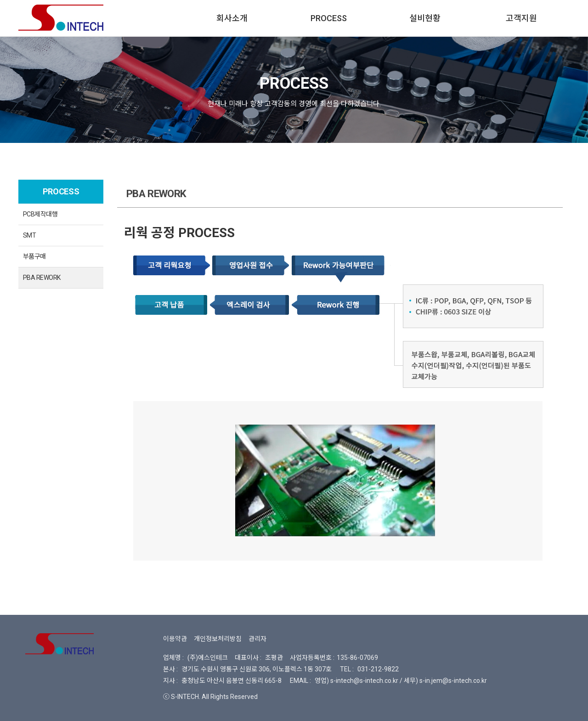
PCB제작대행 (40, 214)
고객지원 (521, 18)
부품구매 (34, 256)
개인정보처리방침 (218, 639)
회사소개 (232, 18)
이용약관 (175, 639)
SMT (29, 235)
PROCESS (329, 18)
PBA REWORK (42, 278)
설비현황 (425, 18)
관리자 (257, 639)
